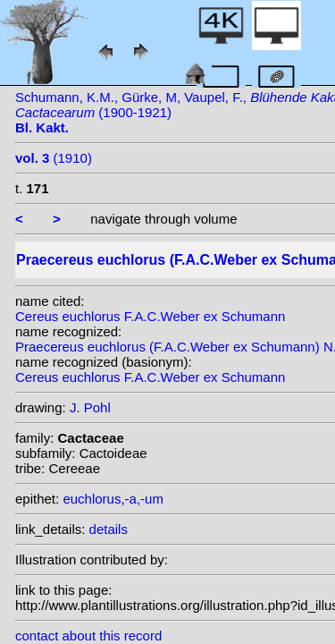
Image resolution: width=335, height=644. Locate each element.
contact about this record (88, 636)
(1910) (54, 158)
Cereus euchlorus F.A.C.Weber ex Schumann (150, 316)
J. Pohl (90, 407)
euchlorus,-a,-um (113, 499)
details (109, 529)
